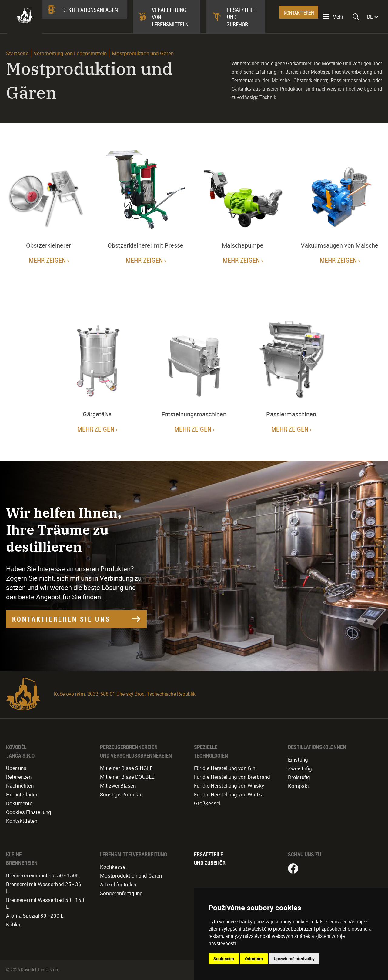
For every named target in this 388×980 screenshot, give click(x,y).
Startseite (17, 53)
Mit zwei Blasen (118, 786)
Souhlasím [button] (224, 959)
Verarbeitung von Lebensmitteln (170, 17)
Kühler (13, 924)
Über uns (16, 768)
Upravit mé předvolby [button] (294, 959)
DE (370, 17)
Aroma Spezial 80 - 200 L (35, 916)
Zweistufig (300, 768)
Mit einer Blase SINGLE (126, 768)
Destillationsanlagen (90, 10)
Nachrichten (20, 786)
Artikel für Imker (119, 884)
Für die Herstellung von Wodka (229, 794)
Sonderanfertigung (121, 893)
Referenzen (19, 777)
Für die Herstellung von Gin (225, 768)
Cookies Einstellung (29, 812)
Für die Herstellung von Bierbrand (232, 777)
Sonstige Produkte (121, 794)
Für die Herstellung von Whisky (229, 786)
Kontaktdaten (22, 821)
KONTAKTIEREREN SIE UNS (61, 619)
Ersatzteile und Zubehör (242, 17)
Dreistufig (299, 777)
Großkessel (207, 803)
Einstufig (298, 760)
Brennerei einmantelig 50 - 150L (42, 875)
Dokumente (19, 803)
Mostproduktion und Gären (131, 876)
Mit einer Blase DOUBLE (127, 777)
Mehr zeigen (47, 260)
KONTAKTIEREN (299, 13)
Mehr (338, 17)
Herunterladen (22, 794)
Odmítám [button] (254, 959)
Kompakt (299, 786)
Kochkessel (113, 867)
